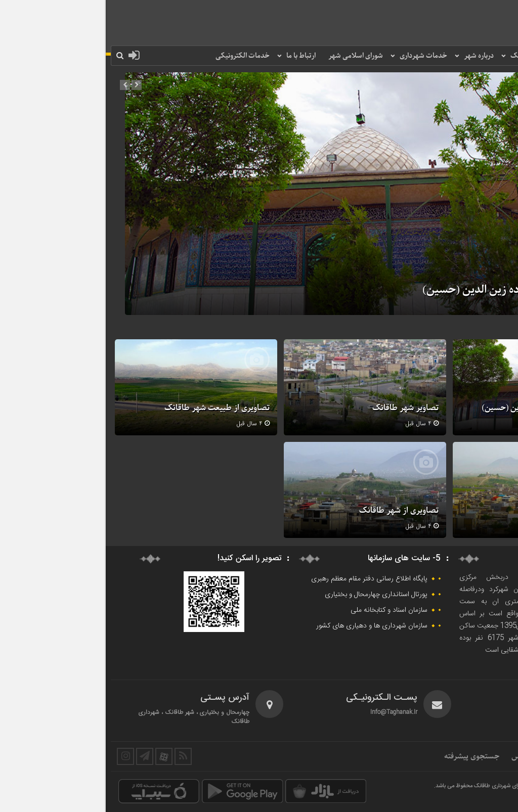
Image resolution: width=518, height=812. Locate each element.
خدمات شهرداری (318, 56)
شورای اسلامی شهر (250, 56)
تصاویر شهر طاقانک (300, 408)
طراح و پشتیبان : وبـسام (477, 798)
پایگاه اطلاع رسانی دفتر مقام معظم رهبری (264, 579)
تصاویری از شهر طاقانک (293, 511)
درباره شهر (373, 56)
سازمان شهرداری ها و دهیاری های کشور (266, 626)
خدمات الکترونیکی (137, 56)
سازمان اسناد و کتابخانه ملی (283, 610)
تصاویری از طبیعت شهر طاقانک (111, 408)
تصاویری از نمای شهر (467, 511)
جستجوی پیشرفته (366, 756)
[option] (259, 194)
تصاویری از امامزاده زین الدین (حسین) (403, 290)
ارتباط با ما (195, 56)
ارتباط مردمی (483, 756)
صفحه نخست (485, 56)
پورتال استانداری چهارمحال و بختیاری (270, 595)
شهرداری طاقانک (428, 56)
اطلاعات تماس (428, 756)
